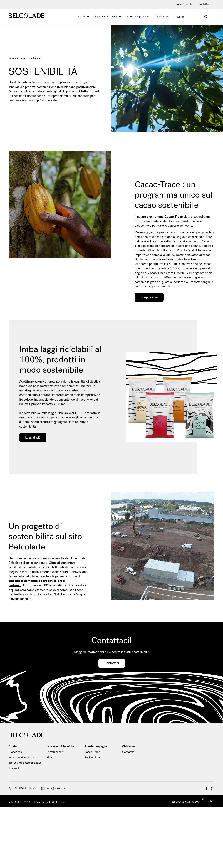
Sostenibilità (92, 757)
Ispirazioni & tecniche (107, 17)
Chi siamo (160, 17)
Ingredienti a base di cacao (25, 763)
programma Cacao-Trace (165, 217)
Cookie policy (59, 802)
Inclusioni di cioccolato (23, 757)
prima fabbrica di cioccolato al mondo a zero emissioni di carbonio (45, 581)
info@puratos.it (53, 788)
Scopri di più (149, 297)
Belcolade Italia (17, 58)
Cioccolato (15, 752)
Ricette (51, 757)
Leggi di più (33, 438)
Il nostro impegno (137, 17)
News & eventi (184, 4)
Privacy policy (41, 802)
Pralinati (14, 768)
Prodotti (82, 17)
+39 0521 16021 (22, 788)
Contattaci (204, 4)
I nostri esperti (55, 752)
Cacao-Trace (92, 752)
